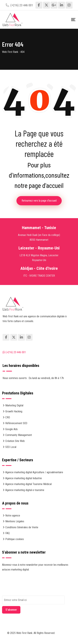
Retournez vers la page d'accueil (39, 201)
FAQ (7, 533)
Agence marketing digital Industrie (24, 478)
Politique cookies (15, 539)
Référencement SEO (16, 423)
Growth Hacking (14, 411)
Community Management (19, 435)
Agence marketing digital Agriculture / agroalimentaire (34, 472)
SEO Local (11, 447)
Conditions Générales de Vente (22, 527)
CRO (8, 417)
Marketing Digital (14, 405)
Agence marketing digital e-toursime (25, 490)
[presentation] (28, 589)
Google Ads (11, 429)
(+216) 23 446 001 (22, 5)
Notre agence (13, 516)
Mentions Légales (15, 521)
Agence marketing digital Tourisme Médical (28, 484)
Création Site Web (15, 441)
